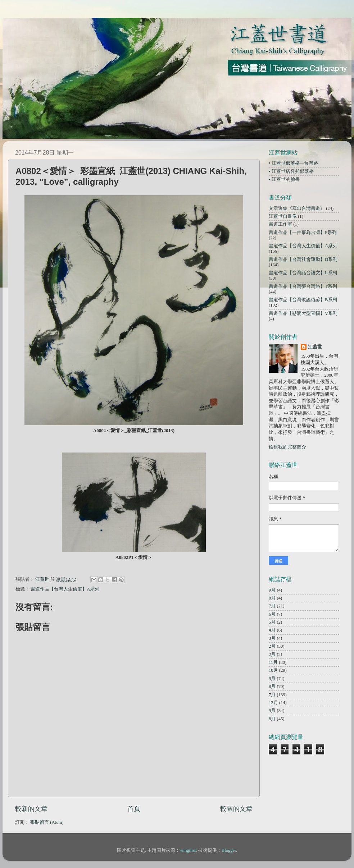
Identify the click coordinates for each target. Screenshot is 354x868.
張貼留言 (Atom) (47, 822)
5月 (272, 622)
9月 (272, 590)
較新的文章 (31, 809)
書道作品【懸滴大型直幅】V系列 (303, 313)
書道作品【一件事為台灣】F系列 (303, 233)
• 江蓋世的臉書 (284, 179)
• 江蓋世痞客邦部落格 (291, 171)
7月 (272, 606)
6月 (272, 614)
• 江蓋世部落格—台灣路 (293, 163)
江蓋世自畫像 (283, 216)
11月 (273, 662)
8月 (272, 598)
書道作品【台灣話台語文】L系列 (303, 273)
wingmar (188, 850)
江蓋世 (315, 347)
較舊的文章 (236, 809)
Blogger (229, 850)
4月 (272, 630)
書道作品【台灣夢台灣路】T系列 (303, 286)
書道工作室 (280, 224)
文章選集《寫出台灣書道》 (297, 208)
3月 (272, 638)
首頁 (134, 809)
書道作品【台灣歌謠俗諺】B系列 (303, 300)
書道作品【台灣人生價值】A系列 (65, 589)
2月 (272, 646)
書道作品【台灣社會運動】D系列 (303, 260)
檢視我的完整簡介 (287, 447)
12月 (273, 703)
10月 (273, 670)
